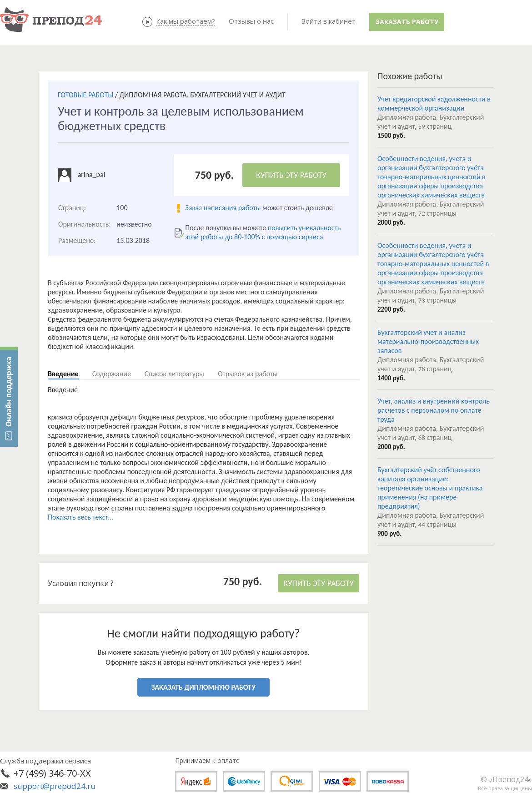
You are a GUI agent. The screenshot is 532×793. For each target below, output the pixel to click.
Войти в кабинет (328, 21)
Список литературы (174, 374)
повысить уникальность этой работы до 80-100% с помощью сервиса (263, 232)
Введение (63, 374)
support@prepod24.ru (55, 786)
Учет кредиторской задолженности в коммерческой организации (434, 104)
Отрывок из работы (248, 374)
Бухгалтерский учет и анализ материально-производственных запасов (428, 341)
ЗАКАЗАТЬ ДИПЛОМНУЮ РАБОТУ (203, 687)
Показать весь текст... (80, 517)
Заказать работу (407, 22)
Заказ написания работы (223, 208)
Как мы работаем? (186, 21)
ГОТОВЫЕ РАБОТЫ (85, 95)
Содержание (112, 374)
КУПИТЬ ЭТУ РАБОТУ (291, 175)
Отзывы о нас (251, 21)
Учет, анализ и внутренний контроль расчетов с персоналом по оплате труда (434, 410)
